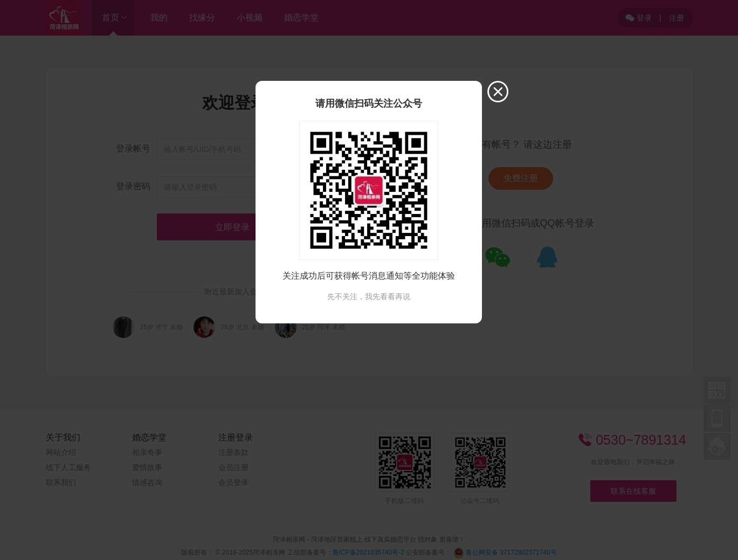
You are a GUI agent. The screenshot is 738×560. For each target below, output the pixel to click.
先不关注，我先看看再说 (369, 296)
